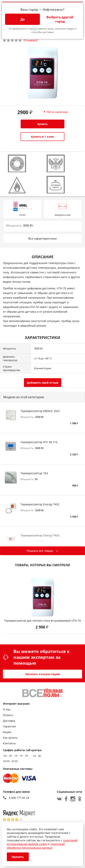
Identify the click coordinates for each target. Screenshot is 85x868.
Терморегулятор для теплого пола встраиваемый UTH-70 (42, 621)
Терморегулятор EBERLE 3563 (40, 411)
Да (23, 19)
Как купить (10, 738)
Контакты (9, 743)
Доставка (9, 721)
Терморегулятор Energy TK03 (40, 535)
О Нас (7, 709)
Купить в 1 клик (42, 137)
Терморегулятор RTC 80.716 (39, 442)
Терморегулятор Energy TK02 (40, 504)
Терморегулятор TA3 (34, 473)
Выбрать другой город (60, 19)
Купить (42, 124)
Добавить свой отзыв (43, 383)
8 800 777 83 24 (19, 798)
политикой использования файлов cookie (42, 842)
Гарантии (9, 726)
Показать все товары (40, 551)
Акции (7, 732)
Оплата (8, 715)
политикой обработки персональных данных (36, 846)
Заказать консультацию (42, 674)
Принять (18, 857)
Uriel (22, 215)
